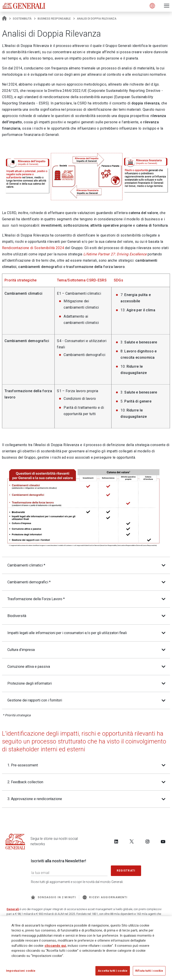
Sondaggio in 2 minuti (53, 899)
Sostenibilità (22, 19)
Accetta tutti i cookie (113, 972)
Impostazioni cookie (21, 972)
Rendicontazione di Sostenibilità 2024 (33, 248)
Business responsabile (54, 19)
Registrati (126, 872)
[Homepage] (4, 19)
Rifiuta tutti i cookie (149, 972)
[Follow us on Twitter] (132, 843)
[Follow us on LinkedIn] (116, 843)
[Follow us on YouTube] (163, 843)
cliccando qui (55, 947)
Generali (13, 911)
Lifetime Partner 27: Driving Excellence (115, 254)
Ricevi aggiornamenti (105, 899)
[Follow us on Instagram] (147, 843)
